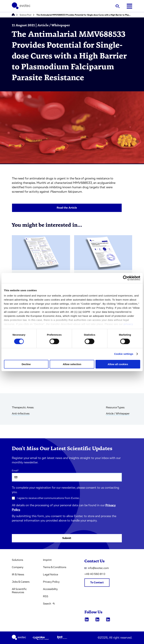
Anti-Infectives (21, 414)
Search (49, 604)
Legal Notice (51, 575)
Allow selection (72, 364)
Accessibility (50, 589)
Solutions (17, 560)
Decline (26, 364)
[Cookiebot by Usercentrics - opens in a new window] (125, 278)
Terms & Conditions (55, 567)
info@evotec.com (97, 568)
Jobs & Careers (21, 582)
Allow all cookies (118, 364)
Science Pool (25, 15)
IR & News (18, 575)
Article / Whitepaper (118, 414)
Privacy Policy (51, 582)
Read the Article (67, 208)
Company (18, 567)
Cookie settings (124, 354)
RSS (46, 596)
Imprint (47, 560)
